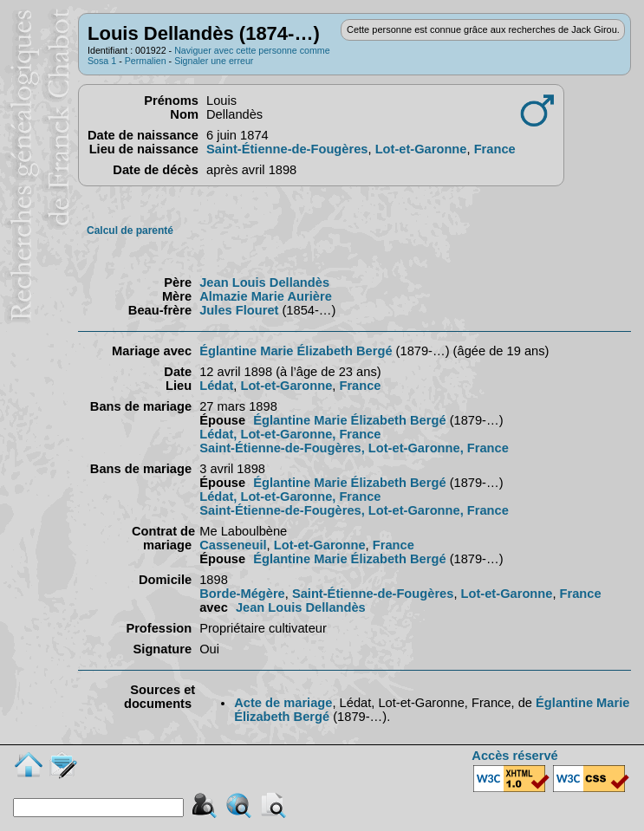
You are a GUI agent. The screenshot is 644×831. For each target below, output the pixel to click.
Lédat (216, 386)
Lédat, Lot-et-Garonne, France (290, 434)
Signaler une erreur (214, 61)
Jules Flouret (239, 310)
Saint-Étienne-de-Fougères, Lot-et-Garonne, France (354, 448)
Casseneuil (233, 545)
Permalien (146, 61)
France (495, 149)
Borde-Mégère (242, 594)
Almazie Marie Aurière (266, 296)
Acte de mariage (283, 703)
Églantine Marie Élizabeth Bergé (296, 351)
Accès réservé (514, 756)
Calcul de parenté (130, 230)
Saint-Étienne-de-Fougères (287, 149)
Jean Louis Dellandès (264, 282)
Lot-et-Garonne (421, 149)
